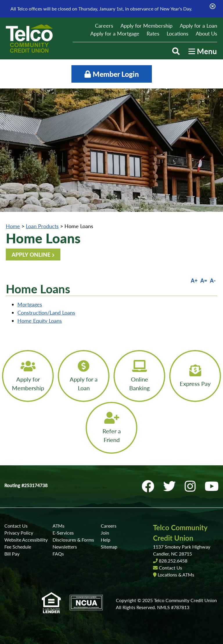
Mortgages (30, 304)
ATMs (59, 526)
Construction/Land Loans (46, 313)
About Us (206, 33)
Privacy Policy (19, 533)
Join (105, 533)
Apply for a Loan (198, 26)
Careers (104, 26)
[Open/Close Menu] (203, 51)
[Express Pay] (195, 376)
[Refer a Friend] (111, 428)
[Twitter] (171, 486)
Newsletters (65, 547)
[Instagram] (192, 486)
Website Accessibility (26, 540)
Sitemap (109, 547)
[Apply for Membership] (28, 376)
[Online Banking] (139, 376)
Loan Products (42, 226)
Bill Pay (12, 554)
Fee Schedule (18, 547)
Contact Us (16, 526)
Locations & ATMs (176, 575)
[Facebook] (150, 486)
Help (106, 540)
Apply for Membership (146, 26)
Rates (153, 33)
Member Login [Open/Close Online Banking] (112, 74)
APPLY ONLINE (31, 254)
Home (13, 226)
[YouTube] (212, 486)
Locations (178, 33)
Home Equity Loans (40, 321)
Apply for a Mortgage (115, 33)
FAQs (58, 554)
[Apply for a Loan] (84, 376)
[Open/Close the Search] (176, 51)
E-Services (63, 533)
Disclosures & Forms (73, 540)
